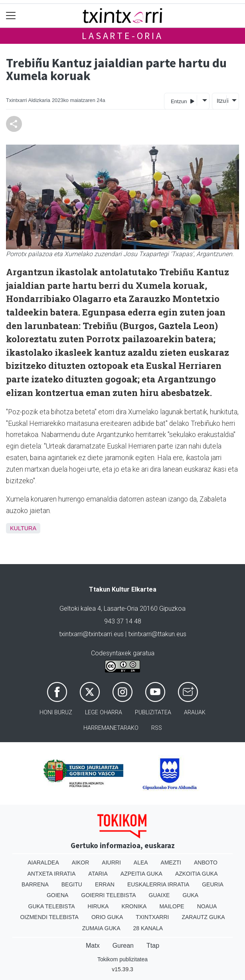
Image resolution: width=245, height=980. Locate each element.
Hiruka (98, 906)
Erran (105, 884)
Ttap (153, 946)
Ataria (98, 874)
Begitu (72, 884)
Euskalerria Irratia (158, 884)
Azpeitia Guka (141, 874)
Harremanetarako (111, 728)
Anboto (206, 862)
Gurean (123, 946)
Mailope (172, 906)
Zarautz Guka (203, 917)
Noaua (207, 906)
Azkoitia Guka (197, 874)
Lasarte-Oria (122, 36)
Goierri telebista (108, 895)
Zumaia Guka (101, 928)
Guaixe (159, 895)
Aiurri (111, 862)
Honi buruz (56, 712)
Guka (190, 895)
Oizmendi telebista (49, 917)
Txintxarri (152, 917)
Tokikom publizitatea (122, 959)
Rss (157, 728)
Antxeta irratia (52, 874)
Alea (141, 862)
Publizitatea (153, 712)
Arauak (195, 712)
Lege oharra (104, 712)
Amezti (171, 862)
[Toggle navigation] (11, 16)
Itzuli (221, 101)
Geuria (213, 884)
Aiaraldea (43, 862)
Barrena (35, 884)
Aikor (81, 862)
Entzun (183, 101)
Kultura (23, 528)
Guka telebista (52, 906)
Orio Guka (107, 917)
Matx (93, 946)
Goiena (57, 895)
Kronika (134, 906)
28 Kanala (148, 928)
